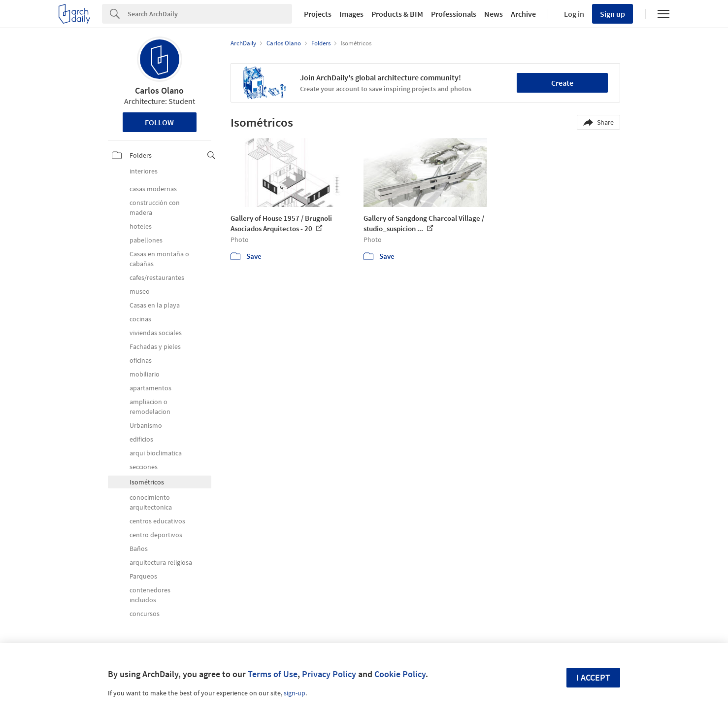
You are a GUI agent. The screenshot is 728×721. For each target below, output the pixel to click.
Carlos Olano (159, 90)
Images (351, 14)
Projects (318, 14)
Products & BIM (397, 14)
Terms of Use (273, 674)
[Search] (210, 14)
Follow (159, 122)
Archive (523, 14)
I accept (593, 677)
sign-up (295, 693)
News (494, 14)
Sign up (612, 14)
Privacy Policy (329, 674)
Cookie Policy (400, 674)
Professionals (454, 14)
